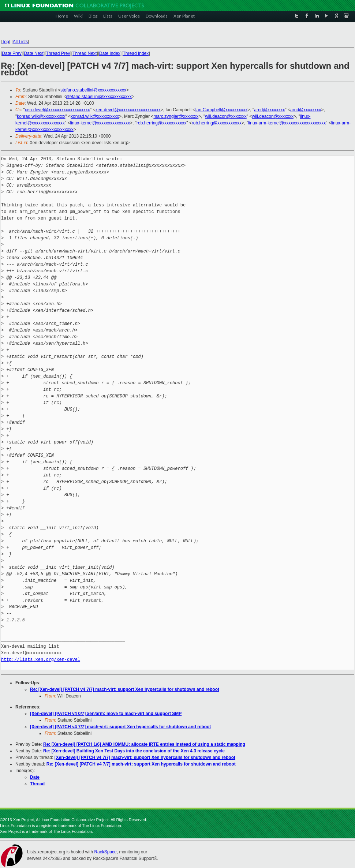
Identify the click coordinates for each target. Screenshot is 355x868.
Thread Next (85, 53)
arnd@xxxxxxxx (269, 110)
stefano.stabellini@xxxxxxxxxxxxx (93, 90)
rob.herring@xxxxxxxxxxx (161, 123)
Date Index (110, 53)
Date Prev (12, 53)
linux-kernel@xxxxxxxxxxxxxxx (100, 123)
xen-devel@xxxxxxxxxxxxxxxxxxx (57, 110)
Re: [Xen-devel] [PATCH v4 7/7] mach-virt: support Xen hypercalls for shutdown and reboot (125, 689)
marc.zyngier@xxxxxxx (176, 116)
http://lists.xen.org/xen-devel (41, 660)
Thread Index (136, 53)
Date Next (33, 53)
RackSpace (105, 852)
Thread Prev (58, 53)
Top (5, 42)
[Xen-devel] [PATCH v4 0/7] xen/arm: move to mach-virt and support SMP (106, 714)
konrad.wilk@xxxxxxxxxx (41, 116)
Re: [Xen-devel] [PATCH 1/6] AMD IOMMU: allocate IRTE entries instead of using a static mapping (144, 744)
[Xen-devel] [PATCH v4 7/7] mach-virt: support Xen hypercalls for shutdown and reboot (120, 727)
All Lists (20, 42)
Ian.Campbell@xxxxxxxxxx (221, 110)
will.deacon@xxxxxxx (226, 116)
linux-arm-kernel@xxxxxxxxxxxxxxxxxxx (287, 123)
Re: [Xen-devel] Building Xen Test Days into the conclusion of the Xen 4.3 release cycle (134, 751)
